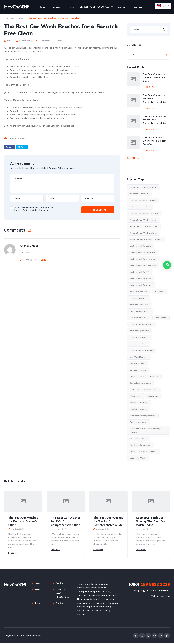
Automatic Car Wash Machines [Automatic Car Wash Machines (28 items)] (144, 226)
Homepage (9, 18)
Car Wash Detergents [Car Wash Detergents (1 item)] (140, 311)
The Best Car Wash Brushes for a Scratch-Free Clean (155, 141)
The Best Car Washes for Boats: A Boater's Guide (155, 78)
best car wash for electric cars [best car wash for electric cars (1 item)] (143, 259)
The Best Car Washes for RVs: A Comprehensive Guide (155, 99)
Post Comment (98, 210)
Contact (138, 7)
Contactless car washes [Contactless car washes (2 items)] (140, 383)
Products (55, 7)
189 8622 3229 (149, 585)
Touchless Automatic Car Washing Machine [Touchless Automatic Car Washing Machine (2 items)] (145, 430)
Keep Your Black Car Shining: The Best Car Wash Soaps (151, 521)
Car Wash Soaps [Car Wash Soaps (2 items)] (137, 364)
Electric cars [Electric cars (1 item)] (135, 396)
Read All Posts (133, 158)
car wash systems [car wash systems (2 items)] (138, 370)
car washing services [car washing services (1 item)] (139, 337)
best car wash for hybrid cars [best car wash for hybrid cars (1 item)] (143, 266)
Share (10, 147)
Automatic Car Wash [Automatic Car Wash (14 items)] (139, 194)
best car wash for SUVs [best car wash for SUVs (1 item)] (140, 279)
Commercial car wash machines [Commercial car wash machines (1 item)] (144, 377)
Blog (22, 18)
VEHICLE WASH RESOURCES (95, 7)
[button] (167, 265)
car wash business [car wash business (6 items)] (138, 298)
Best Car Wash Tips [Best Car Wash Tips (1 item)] (139, 292)
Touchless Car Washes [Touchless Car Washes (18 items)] (140, 445)
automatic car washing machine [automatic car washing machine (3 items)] (144, 213)
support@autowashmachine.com (152, 591)
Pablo (8, 41)
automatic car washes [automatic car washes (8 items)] (140, 207)
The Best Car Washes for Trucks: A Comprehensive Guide (155, 120)
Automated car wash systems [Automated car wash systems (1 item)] (143, 187)
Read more (148, 87)
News (71, 7)
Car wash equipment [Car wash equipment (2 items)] (139, 318)
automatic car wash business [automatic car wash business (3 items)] (143, 200)
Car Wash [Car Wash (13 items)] (160, 292)
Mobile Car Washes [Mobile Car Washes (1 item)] (139, 409)
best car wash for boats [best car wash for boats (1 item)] (140, 246)
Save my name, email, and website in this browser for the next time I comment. (34, 209)
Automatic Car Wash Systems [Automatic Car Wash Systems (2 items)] (143, 233)
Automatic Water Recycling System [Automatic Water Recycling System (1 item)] (146, 240)
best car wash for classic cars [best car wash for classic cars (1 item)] (143, 253)
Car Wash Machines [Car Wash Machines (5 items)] (139, 357)
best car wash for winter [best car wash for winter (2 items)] (141, 285)
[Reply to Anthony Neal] (43, 260)
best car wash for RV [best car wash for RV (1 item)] (139, 272)
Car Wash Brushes (17, 138)
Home (42, 7)
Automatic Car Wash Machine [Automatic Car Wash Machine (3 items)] (143, 220)
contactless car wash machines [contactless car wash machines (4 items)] (144, 390)
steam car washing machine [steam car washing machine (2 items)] (143, 416)
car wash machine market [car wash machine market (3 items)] (142, 350)
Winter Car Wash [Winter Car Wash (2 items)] (138, 458)
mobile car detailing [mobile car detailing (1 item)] (139, 403)
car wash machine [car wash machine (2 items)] (138, 344)
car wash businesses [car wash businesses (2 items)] (139, 305)
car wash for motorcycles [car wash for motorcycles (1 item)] (141, 324)
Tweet (22, 147)
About (121, 7)
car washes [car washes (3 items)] (161, 318)
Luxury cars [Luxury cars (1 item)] (153, 396)
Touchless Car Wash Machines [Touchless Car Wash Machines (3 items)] (143, 452)
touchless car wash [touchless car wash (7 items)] (139, 439)
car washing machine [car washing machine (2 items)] (139, 331)
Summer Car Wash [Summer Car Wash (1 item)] (139, 422)
